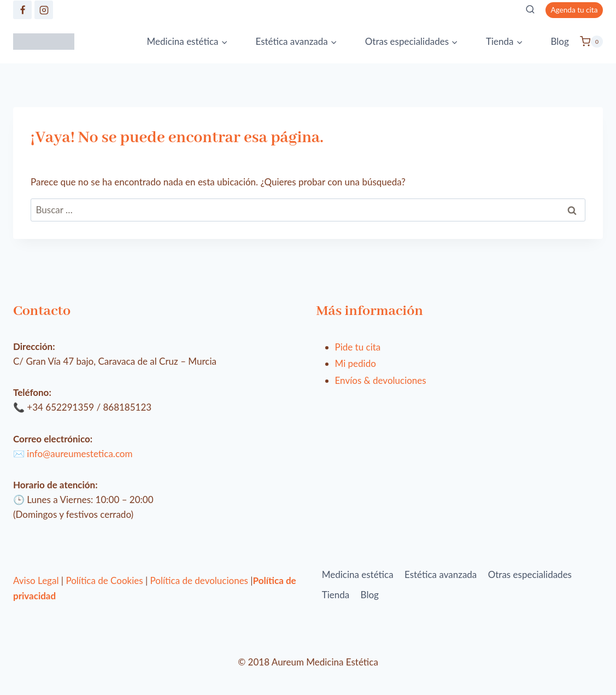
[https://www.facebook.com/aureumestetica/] (22, 10)
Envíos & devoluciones (381, 380)
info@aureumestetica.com (80, 454)
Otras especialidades (530, 574)
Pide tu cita (358, 347)
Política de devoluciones (199, 580)
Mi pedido (356, 363)
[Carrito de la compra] (591, 42)
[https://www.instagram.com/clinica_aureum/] (44, 10)
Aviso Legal (36, 580)
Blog (559, 41)
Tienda (336, 595)
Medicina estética (358, 574)
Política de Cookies (104, 580)
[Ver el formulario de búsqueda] (530, 10)
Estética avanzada (441, 574)
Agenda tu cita (574, 10)
